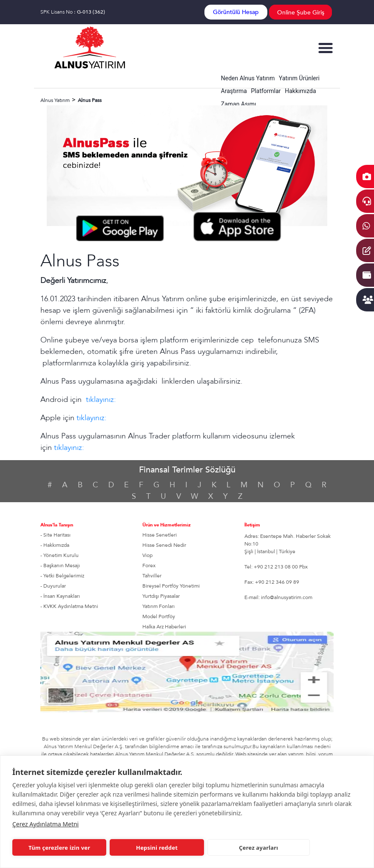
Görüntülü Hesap (236, 12)
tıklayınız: (101, 400)
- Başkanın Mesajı (60, 565)
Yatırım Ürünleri (299, 78)
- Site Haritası (55, 535)
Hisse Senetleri (160, 535)
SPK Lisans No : (73, 12)
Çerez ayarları (258, 848)
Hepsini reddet (157, 848)
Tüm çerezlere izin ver (59, 848)
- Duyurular (53, 586)
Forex (149, 565)
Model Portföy (159, 616)
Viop (147, 555)
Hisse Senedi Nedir (164, 545)
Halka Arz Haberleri (164, 627)
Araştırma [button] (234, 91)
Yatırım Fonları (159, 606)
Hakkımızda (300, 91)
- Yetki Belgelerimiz (62, 576)
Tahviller (152, 576)
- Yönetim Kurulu (59, 555)
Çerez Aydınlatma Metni (45, 824)
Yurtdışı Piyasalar (161, 596)
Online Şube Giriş (301, 13)
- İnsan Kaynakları (60, 596)
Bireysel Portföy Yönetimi (171, 586)
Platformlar (266, 91)
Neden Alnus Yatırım (248, 78)
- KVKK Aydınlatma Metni (69, 606)
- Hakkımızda (55, 545)
